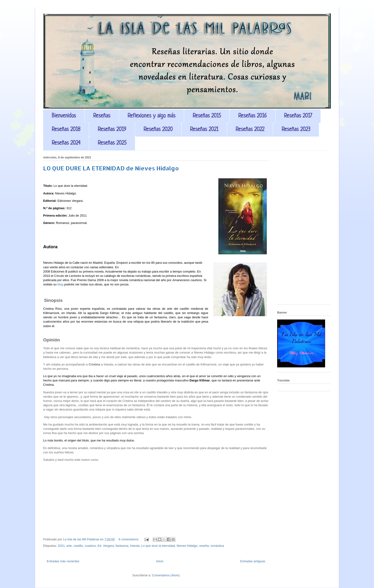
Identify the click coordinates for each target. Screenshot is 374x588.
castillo (78, 546)
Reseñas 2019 (112, 130)
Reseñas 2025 (112, 143)
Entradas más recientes (63, 561)
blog (60, 284)
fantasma (122, 546)
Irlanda (135, 546)
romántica (217, 546)
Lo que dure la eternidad (158, 546)
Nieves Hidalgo (187, 546)
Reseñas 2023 (296, 130)
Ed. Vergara (106, 546)
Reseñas (102, 116)
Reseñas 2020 (158, 130)
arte (69, 546)
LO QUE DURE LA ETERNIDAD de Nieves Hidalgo (111, 168)
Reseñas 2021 (204, 130)
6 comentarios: (129, 539)
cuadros (90, 546)
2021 (61, 546)
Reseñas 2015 (207, 116)
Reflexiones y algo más (151, 116)
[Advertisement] (304, 229)
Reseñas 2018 (66, 130)
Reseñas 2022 (250, 130)
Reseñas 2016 (252, 116)
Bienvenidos (64, 116)
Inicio (160, 561)
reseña (204, 546)
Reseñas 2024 (66, 143)
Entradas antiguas (253, 561)
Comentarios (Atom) (166, 575)
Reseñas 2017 (298, 116)
